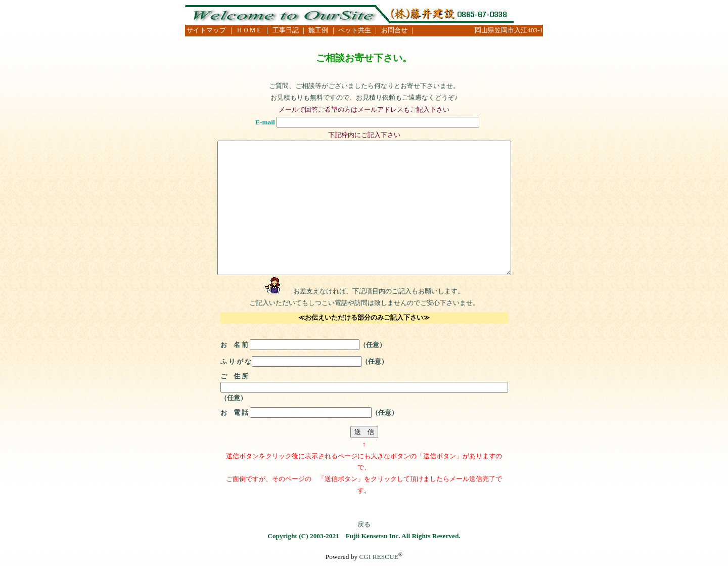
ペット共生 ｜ (359, 30)
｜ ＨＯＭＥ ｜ (249, 30)
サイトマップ (206, 30)
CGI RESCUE (378, 557)
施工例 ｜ (323, 30)
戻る (364, 524)
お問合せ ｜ (398, 30)
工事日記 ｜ (291, 30)
